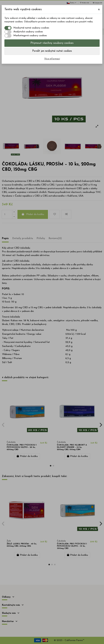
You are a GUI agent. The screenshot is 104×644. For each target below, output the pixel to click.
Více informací (52, 59)
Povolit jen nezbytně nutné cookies (52, 51)
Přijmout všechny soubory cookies (52, 43)
